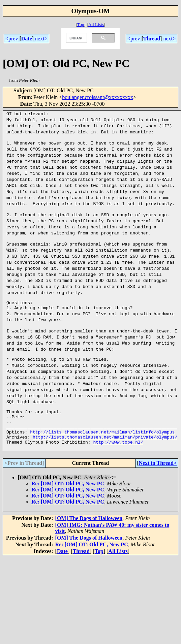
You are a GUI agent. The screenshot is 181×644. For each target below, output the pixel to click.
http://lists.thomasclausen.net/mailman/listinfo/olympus (102, 448)
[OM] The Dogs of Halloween (89, 537)
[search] (76, 38)
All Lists (96, 24)
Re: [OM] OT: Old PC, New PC (68, 503)
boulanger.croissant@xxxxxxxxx (98, 97)
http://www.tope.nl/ (118, 460)
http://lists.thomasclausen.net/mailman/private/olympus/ (105, 454)
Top (81, 24)
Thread (152, 39)
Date (27, 39)
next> (41, 39)
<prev (12, 39)
